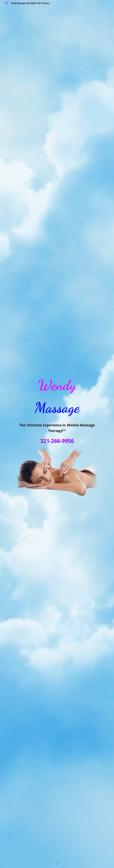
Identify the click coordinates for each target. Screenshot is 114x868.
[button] (57, 864)
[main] (57, 396)
